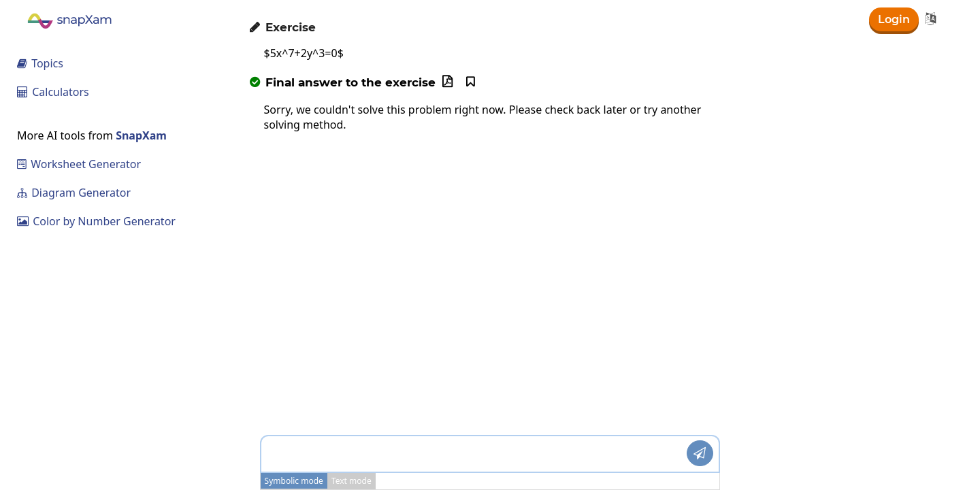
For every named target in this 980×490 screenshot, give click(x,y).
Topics (40, 63)
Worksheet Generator (79, 164)
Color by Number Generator (96, 221)
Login (894, 19)
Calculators (53, 92)
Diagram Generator (74, 193)
